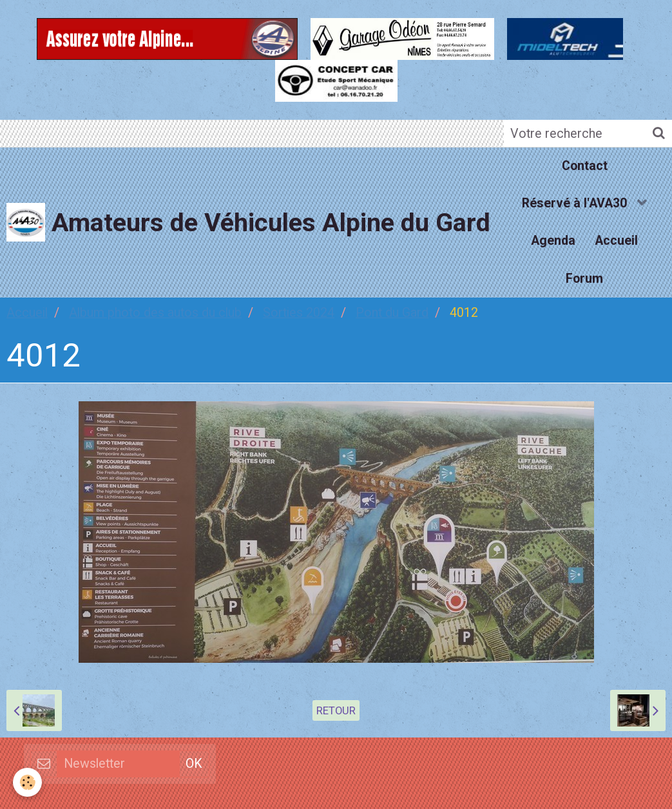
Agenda (553, 241)
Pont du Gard (392, 313)
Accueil (616, 241)
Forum (584, 279)
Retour (336, 710)
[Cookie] (27, 782)
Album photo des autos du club (155, 313)
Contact (585, 166)
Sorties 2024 (299, 313)
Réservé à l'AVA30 (576, 203)
